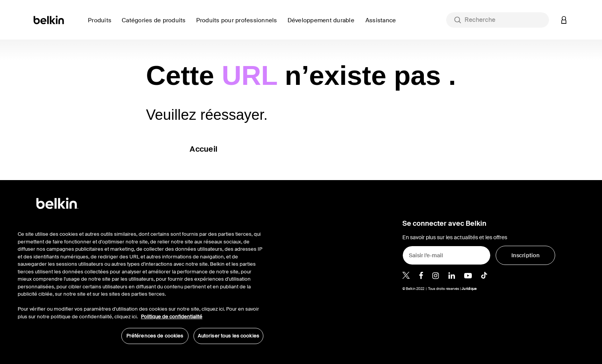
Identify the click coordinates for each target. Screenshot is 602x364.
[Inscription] (525, 255)
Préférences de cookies (155, 336)
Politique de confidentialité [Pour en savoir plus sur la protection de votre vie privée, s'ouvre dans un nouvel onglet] (172, 317)
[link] (323, 25)
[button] (564, 20)
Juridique (469, 289)
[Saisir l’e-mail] (447, 255)
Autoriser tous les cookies (228, 336)
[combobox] (498, 20)
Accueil (203, 149)
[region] (141, 283)
